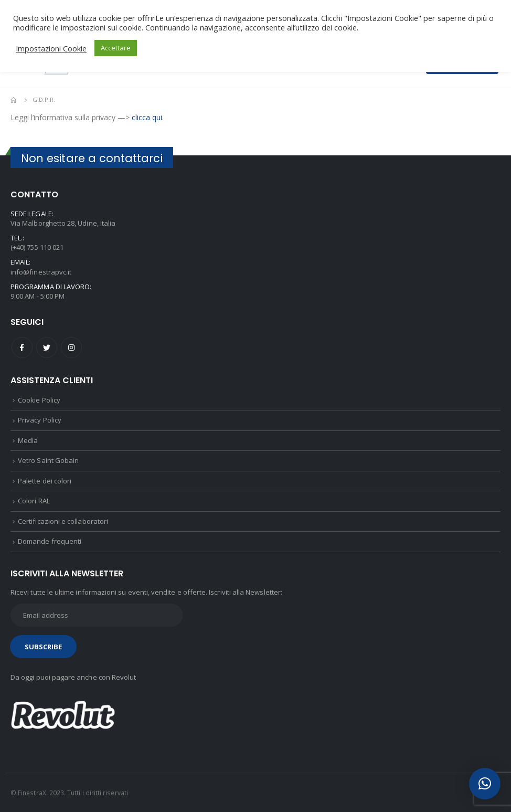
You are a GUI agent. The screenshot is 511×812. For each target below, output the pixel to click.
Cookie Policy (39, 400)
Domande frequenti (50, 541)
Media (28, 440)
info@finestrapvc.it (41, 272)
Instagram (71, 347)
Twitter (47, 347)
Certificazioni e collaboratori (63, 521)
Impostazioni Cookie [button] (51, 48)
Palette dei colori (45, 481)
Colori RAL (34, 501)
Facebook (22, 347)
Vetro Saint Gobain (48, 460)
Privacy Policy (40, 420)
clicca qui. (148, 117)
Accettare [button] (116, 48)
